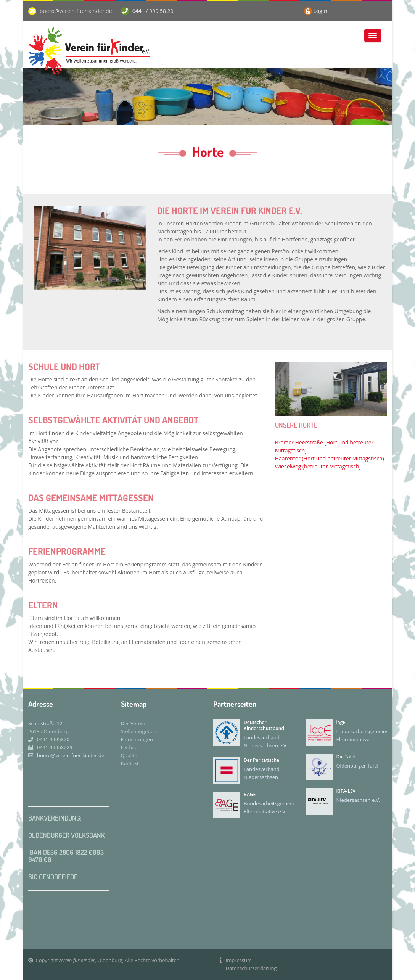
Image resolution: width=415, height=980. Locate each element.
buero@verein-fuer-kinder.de (76, 11)
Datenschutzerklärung (251, 968)
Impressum (239, 960)
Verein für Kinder (76, 960)
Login (320, 11)
